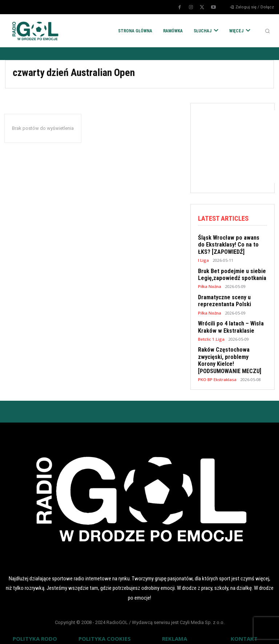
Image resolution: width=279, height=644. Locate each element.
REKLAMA (175, 632)
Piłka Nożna (209, 284)
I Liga (203, 259)
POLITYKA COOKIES (105, 632)
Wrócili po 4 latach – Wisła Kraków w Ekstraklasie (228, 324)
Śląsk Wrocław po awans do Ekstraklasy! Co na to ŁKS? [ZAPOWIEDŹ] (229, 244)
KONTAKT (244, 632)
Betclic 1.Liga (211, 335)
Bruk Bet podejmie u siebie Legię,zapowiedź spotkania (229, 273)
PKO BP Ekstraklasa (217, 374)
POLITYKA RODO (35, 632)
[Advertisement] (238, 147)
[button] (267, 31)
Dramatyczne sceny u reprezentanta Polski (223, 298)
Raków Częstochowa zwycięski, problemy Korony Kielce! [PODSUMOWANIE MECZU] (231, 356)
